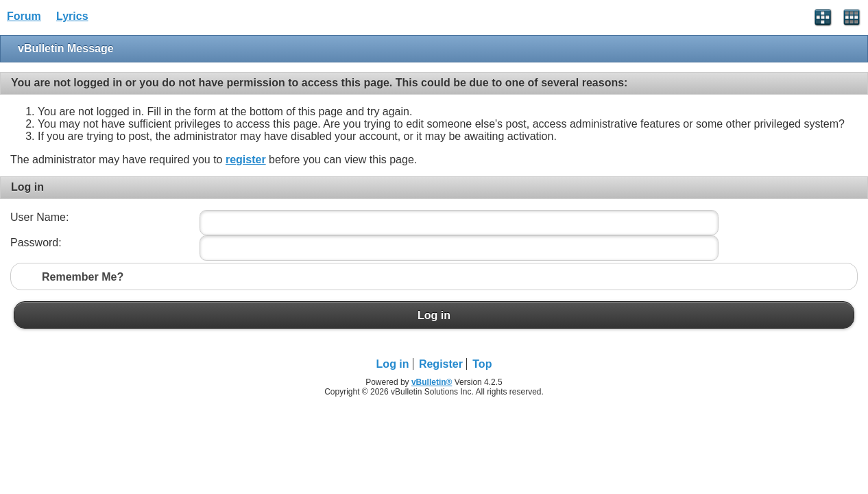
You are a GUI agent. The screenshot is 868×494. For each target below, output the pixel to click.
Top (482, 364)
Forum (24, 16)
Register (441, 364)
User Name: (39, 217)
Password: (36, 243)
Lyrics (72, 16)
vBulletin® (432, 382)
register (246, 160)
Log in (434, 315)
